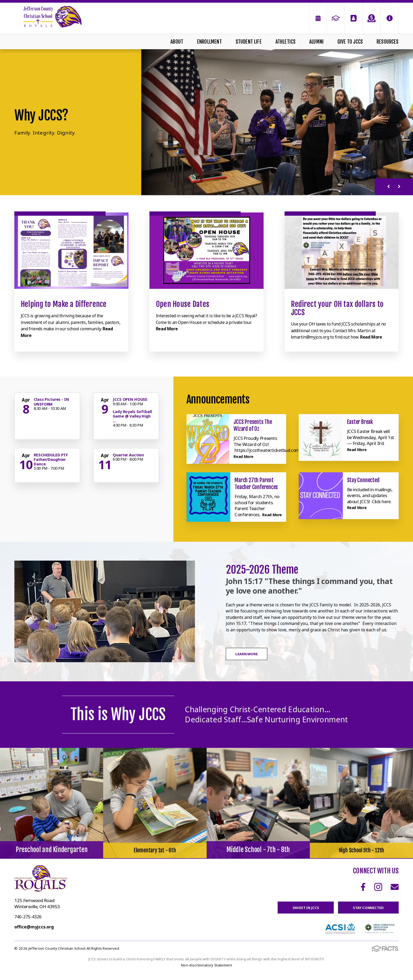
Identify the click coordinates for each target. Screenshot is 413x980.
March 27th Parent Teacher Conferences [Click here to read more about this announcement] (256, 483)
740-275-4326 (28, 923)
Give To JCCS (350, 42)
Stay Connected (366, 914)
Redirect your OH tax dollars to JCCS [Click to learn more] (337, 308)
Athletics (286, 42)
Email (395, 893)
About (177, 42)
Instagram (378, 893)
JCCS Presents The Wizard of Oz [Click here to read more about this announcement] (253, 425)
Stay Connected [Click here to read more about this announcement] (363, 480)
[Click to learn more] (71, 251)
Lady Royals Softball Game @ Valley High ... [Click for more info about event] (132, 416)
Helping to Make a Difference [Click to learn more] (64, 304)
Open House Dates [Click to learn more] (183, 304)
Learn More (253, 660)
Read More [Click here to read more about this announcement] (245, 456)
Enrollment (209, 42)
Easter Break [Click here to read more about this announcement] (360, 422)
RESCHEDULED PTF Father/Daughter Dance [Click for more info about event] (51, 460)
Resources (388, 42)
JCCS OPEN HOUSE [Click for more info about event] (130, 399)
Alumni (316, 42)
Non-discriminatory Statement (206, 973)
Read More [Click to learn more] (167, 329)
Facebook (363, 893)
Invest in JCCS (299, 914)
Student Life (249, 42)
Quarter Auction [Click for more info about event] (128, 455)
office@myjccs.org (34, 933)
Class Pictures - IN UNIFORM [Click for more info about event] (51, 402)
